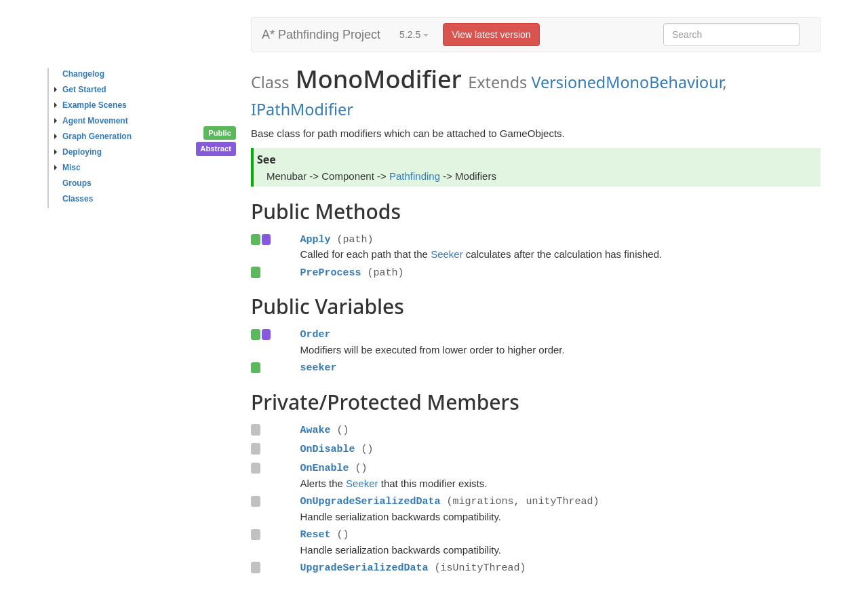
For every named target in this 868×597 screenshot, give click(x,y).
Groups (77, 183)
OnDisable (327, 449)
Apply (315, 239)
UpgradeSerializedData (364, 568)
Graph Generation (93, 136)
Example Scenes (91, 105)
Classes (78, 199)
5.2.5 (414, 35)
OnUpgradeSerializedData (370, 501)
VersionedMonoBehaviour (627, 82)
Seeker (447, 254)
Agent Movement (91, 121)
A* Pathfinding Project (321, 35)
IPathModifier (302, 109)
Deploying (78, 152)
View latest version (491, 35)
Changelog (83, 74)
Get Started (80, 90)
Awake (315, 430)
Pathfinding (415, 176)
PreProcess (330, 273)
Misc (67, 168)
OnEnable (324, 468)
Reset (315, 535)
